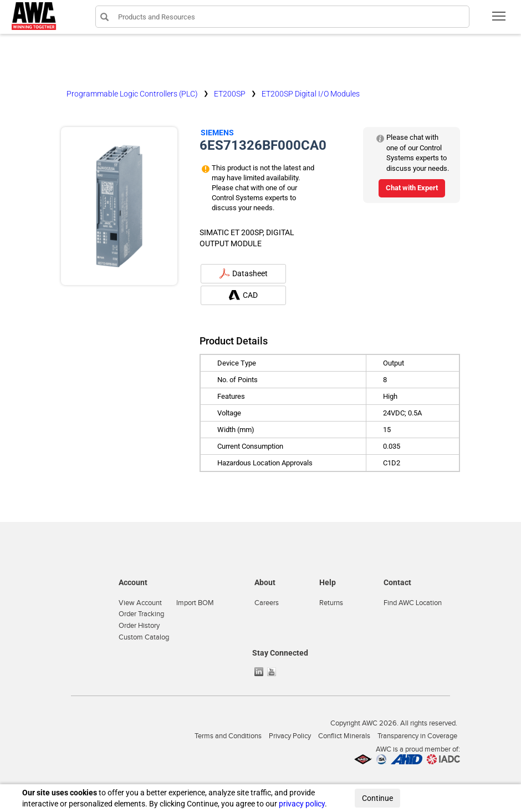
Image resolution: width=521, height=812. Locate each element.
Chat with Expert (412, 188)
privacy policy (302, 804)
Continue (377, 798)
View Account (140, 603)
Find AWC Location (413, 603)
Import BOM (195, 603)
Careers (267, 603)
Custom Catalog (144, 637)
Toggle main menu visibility (500, 20)
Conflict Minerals (344, 736)
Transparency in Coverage (417, 736)
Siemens (217, 133)
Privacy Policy (290, 736)
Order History (139, 626)
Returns (331, 603)
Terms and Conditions (228, 736)
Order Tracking (141, 614)
